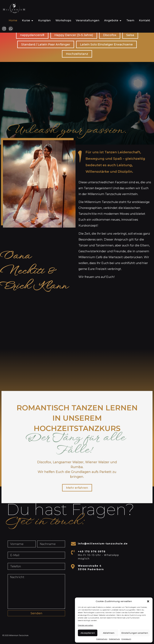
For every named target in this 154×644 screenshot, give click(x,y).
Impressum (126, 639)
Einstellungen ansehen (135, 633)
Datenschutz (102, 639)
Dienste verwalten (86, 625)
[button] (148, 601)
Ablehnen (109, 633)
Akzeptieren (88, 633)
